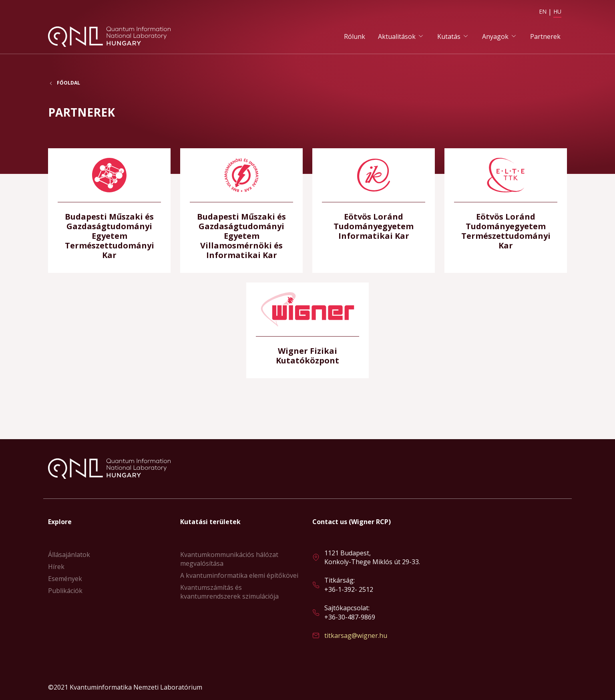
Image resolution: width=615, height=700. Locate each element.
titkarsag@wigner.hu (356, 635)
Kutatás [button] (449, 36)
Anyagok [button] (495, 36)
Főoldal (68, 84)
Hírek (56, 567)
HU (557, 11)
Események (65, 579)
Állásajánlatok (69, 555)
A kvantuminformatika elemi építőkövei (239, 575)
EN (543, 11)
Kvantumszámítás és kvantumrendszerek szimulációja (229, 592)
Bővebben (109, 211)
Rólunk (355, 36)
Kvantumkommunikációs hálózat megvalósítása (229, 559)
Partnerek (545, 36)
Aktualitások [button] (397, 36)
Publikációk (65, 591)
